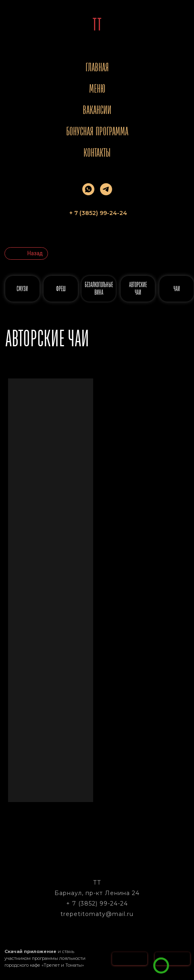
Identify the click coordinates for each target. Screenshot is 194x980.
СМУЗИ (22, 289)
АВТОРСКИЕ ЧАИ (138, 288)
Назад (35, 253)
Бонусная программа (97, 131)
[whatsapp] (88, 189)
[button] (179, 955)
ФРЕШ (61, 289)
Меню (97, 88)
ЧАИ (177, 289)
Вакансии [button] (97, 110)
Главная (97, 67)
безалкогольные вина (99, 288)
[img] (161, 966)
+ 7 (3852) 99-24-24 (97, 904)
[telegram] (106, 189)
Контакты (97, 152)
